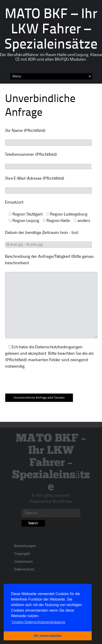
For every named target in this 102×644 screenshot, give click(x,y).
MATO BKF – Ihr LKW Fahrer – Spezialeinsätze (51, 30)
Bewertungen (25, 546)
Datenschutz (24, 570)
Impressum (23, 562)
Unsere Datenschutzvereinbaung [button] (38, 622)
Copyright (22, 554)
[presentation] (40, 384)
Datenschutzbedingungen (59, 347)
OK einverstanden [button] (48, 636)
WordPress (62, 502)
